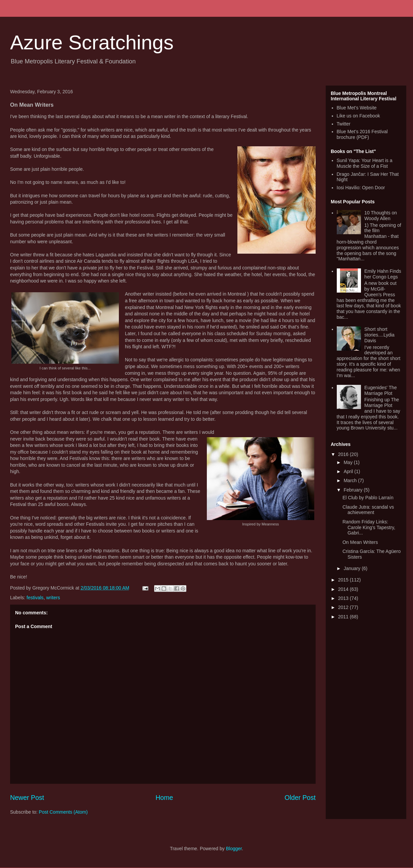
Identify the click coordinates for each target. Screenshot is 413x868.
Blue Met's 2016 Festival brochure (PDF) (362, 134)
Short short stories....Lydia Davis (379, 335)
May (349, 462)
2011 (344, 617)
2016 (344, 454)
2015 (344, 580)
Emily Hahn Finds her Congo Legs (383, 274)
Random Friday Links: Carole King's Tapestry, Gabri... (369, 527)
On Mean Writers (360, 542)
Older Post (300, 798)
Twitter (344, 124)
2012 (344, 607)
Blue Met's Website (357, 108)
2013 (344, 598)
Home (164, 798)
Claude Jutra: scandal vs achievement (368, 510)
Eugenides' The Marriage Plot (381, 390)
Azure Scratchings (92, 42)
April (349, 471)
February (354, 490)
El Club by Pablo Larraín (368, 498)
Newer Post (27, 798)
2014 (344, 589)
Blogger (234, 849)
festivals (35, 598)
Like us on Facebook (358, 116)
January (353, 568)
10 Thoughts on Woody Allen (381, 216)
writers (53, 598)
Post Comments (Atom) (63, 812)
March (351, 480)
